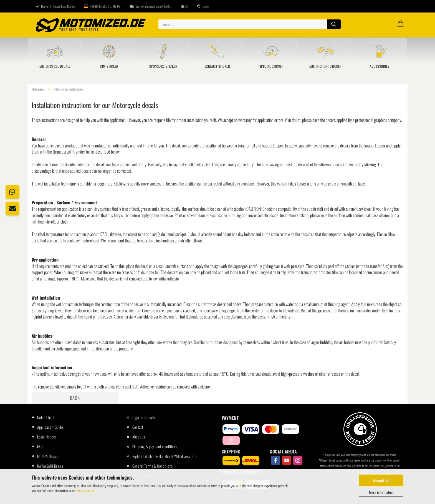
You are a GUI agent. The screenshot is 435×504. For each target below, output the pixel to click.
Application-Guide (50, 427)
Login (203, 6)
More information (381, 492)
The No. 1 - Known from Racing (55, 6)
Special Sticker (271, 66)
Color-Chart (46, 417)
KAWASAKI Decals (50, 466)
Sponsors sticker (163, 66)
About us (139, 437)
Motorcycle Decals (55, 66)
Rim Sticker (109, 66)
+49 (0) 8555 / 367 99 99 (102, 6)
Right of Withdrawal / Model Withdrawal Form (165, 456)
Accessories (380, 66)
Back (75, 398)
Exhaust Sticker (217, 66)
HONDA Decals (48, 456)
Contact (138, 427)
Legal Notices (47, 437)
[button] (401, 24)
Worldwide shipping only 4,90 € (151, 6)
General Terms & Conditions (153, 466)
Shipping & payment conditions (155, 446)
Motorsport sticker (326, 66)
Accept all (381, 480)
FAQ (40, 446)
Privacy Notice (85, 491)
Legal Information (145, 417)
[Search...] (334, 24)
